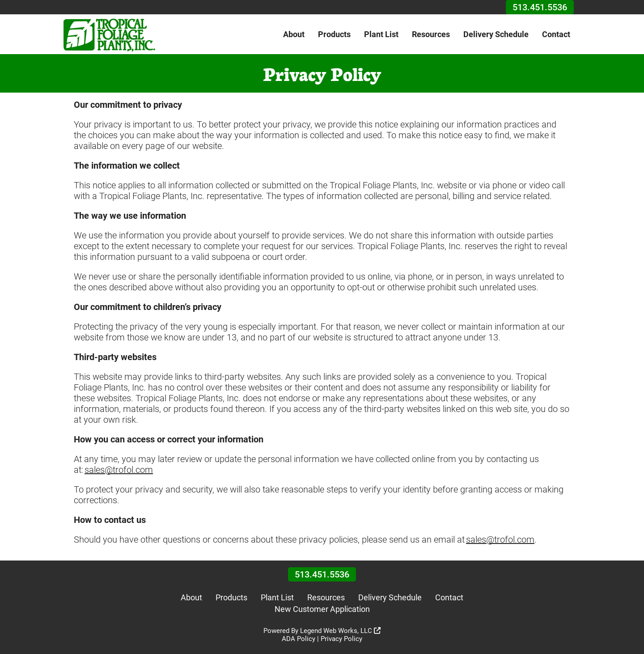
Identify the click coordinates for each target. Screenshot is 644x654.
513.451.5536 (540, 7)
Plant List (381, 34)
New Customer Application (322, 609)
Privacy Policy (341, 639)
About (294, 34)
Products (334, 34)
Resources (431, 34)
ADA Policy (299, 639)
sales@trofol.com (119, 470)
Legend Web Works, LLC (340, 631)
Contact (556, 34)
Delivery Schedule (496, 34)
